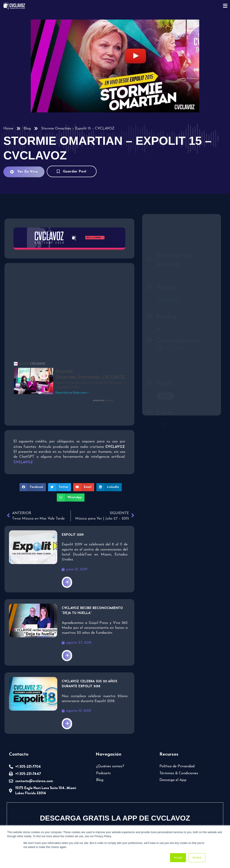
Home (8, 129)
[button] (33, 442)
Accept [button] (178, 858)
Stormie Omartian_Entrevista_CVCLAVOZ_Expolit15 (57, 363)
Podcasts (103, 728)
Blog (27, 129)
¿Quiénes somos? (110, 721)
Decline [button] (197, 858)
